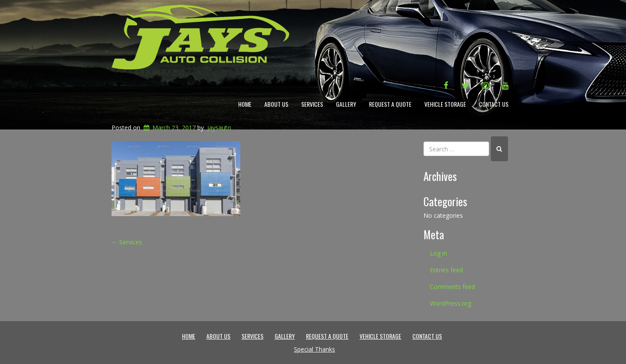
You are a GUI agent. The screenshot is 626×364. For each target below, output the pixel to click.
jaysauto (219, 128)
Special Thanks (315, 349)
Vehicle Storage (445, 104)
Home (245, 104)
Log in (439, 253)
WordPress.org (451, 303)
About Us (276, 104)
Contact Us (494, 104)
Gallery (346, 104)
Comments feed (452, 287)
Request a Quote (390, 104)
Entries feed (446, 270)
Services (312, 104)
